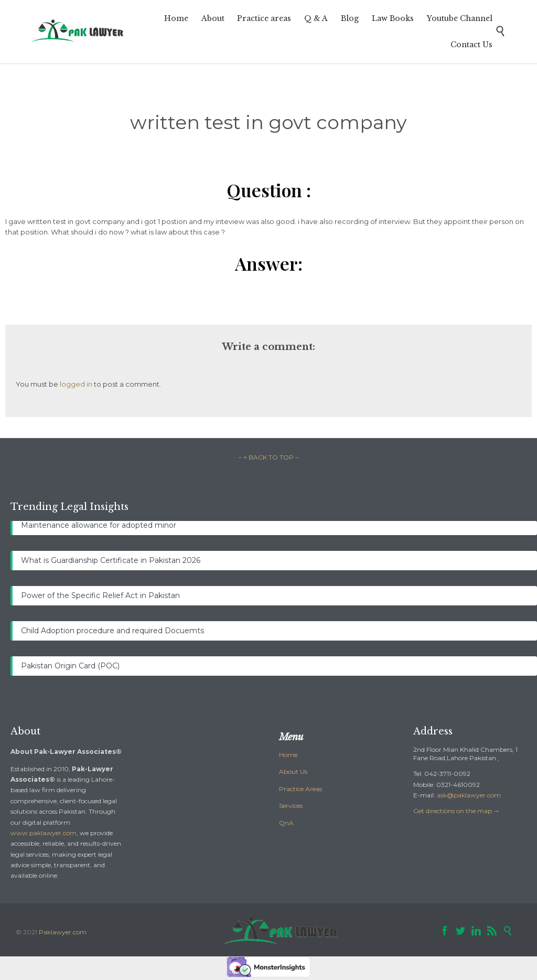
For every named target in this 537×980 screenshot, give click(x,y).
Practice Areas (300, 789)
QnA (286, 823)
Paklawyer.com (63, 932)
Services (291, 806)
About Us (293, 771)
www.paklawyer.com (44, 833)
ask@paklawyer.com (469, 795)
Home (288, 755)
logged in (76, 384)
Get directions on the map (453, 811)
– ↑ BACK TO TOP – (268, 457)
